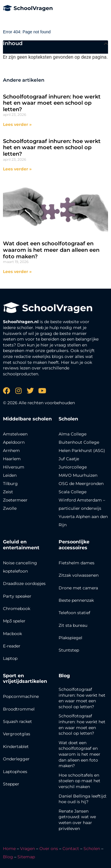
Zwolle (10, 508)
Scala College (73, 492)
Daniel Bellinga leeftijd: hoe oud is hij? (83, 799)
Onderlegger (16, 759)
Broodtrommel (19, 709)
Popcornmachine (21, 696)
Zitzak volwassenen (79, 575)
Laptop (10, 658)
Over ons (49, 849)
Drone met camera (78, 588)
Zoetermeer (15, 500)
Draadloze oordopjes (24, 583)
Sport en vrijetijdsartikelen (25, 678)
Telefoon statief (74, 613)
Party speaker (17, 596)
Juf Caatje (69, 459)
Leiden (10, 475)
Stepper (11, 784)
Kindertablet (16, 747)
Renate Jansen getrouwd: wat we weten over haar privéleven (77, 820)
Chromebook (17, 609)
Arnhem (11, 451)
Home (9, 849)
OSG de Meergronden (81, 484)
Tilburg (10, 484)
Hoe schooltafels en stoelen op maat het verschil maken (79, 781)
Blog (64, 676)
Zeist (8, 492)
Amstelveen (15, 434)
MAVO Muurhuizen (78, 475)
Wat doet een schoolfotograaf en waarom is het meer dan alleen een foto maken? (51, 250)
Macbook (12, 634)
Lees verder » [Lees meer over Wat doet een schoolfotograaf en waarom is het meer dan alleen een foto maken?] (17, 272)
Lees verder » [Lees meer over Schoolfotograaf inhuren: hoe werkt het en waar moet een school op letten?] (17, 124)
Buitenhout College (79, 442)
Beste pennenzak (76, 600)
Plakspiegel (70, 638)
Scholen (92, 849)
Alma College (73, 434)
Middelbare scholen (27, 419)
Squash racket (17, 721)
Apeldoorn (14, 442)
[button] (106, 44)
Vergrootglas (17, 734)
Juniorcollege (73, 467)
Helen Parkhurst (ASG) (82, 451)
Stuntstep (69, 650)
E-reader (12, 646)
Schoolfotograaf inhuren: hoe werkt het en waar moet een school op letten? (52, 103)
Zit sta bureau (73, 625)
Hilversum (14, 467)
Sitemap (26, 857)
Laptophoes (15, 772)
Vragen (28, 849)
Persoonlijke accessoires (74, 545)
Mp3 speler (14, 621)
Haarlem (12, 459)
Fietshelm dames (77, 563)
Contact (71, 849)
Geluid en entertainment (21, 545)
